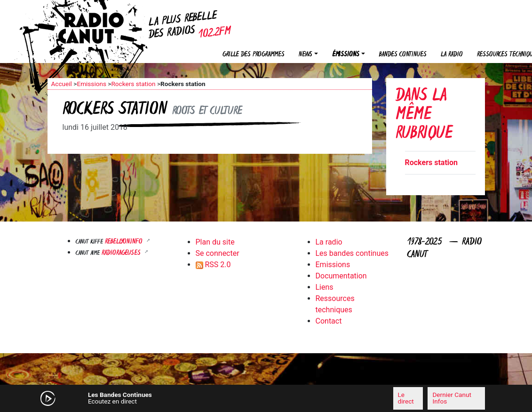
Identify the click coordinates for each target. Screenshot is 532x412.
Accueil (62, 84)
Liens (325, 287)
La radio (452, 55)
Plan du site (215, 242)
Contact (329, 321)
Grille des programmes (254, 55)
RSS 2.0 (213, 265)
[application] (266, 398)
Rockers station (133, 84)
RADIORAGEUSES (122, 253)
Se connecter (218, 253)
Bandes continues (403, 55)
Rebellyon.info (125, 242)
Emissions (91, 84)
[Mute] (172, 398)
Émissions (346, 55)
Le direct (406, 398)
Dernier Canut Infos (452, 398)
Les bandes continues (352, 253)
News (306, 55)
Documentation (341, 276)
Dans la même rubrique (424, 115)
